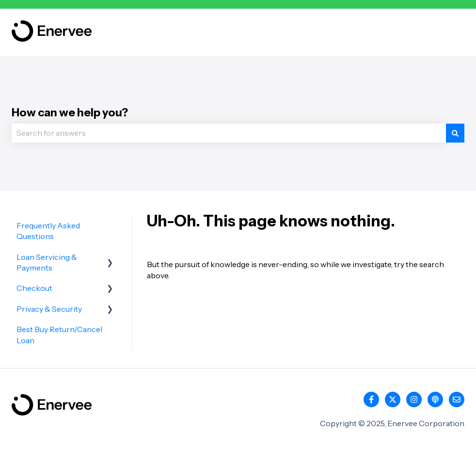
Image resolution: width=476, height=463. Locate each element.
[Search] (455, 133)
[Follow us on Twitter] (393, 399)
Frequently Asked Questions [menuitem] (48, 231)
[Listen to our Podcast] (435, 399)
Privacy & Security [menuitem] (49, 309)
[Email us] (457, 399)
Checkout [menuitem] (34, 288)
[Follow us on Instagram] (414, 399)
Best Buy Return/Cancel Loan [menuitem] (59, 335)
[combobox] (229, 133)
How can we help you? (70, 112)
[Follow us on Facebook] (371, 399)
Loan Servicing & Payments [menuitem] (47, 262)
